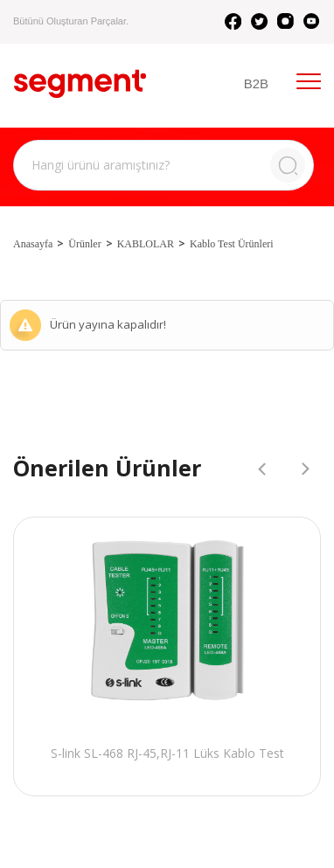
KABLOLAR (146, 244)
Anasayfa (33, 244)
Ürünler (84, 244)
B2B (256, 83)
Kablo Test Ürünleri (232, 244)
